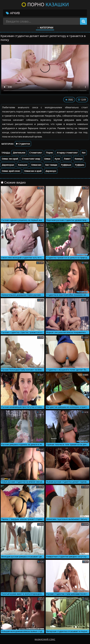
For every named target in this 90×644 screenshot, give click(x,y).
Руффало (80, 165)
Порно (45, 4)
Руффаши (66, 165)
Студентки (23, 144)
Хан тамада (51, 165)
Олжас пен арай (10, 159)
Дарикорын (8, 165)
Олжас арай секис (11, 171)
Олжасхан (36, 165)
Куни (57, 159)
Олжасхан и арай (33, 171)
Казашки (23, 165)
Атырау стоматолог (67, 153)
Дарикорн (51, 171)
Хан (84, 153)
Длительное (19, 153)
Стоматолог (36, 153)
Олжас (47, 159)
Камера (79, 159)
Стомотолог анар (31, 159)
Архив (13, 13)
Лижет (67, 159)
